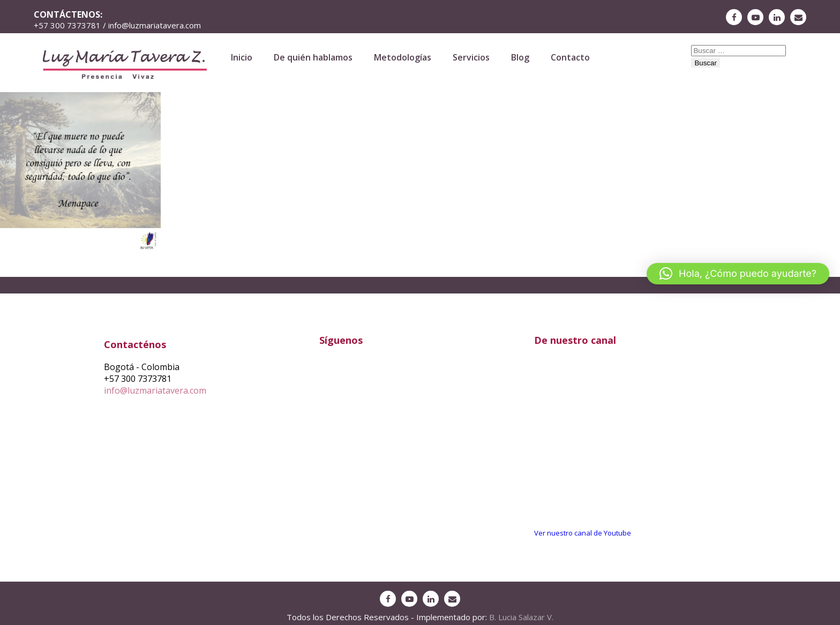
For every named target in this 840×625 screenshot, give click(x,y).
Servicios (471, 57)
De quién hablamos (313, 57)
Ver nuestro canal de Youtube (583, 533)
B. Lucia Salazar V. (521, 617)
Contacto (570, 57)
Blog (520, 57)
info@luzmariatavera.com (155, 390)
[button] (738, 274)
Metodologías (403, 57)
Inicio (242, 57)
